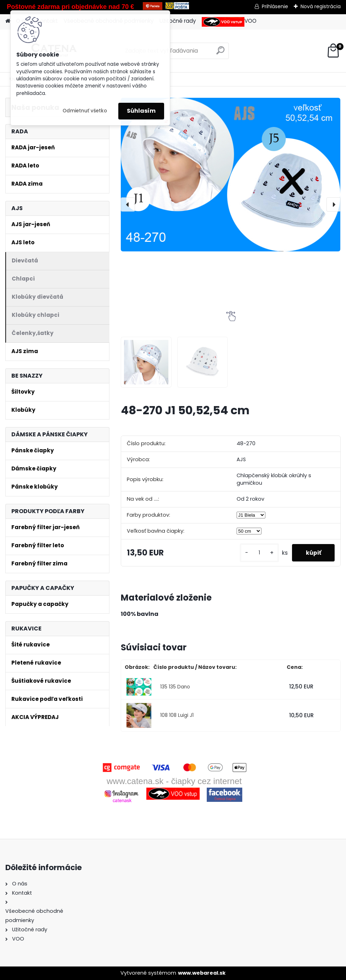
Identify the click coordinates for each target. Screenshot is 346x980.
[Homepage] (8, 21)
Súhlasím (141, 111)
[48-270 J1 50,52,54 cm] (231, 175)
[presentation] (128, 204)
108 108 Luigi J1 (177, 715)
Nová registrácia (321, 6)
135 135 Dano (175, 687)
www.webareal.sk (202, 973)
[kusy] (258, 553)
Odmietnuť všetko (85, 111)
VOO (229, 22)
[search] (220, 53)
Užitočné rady (178, 21)
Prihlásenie (275, 6)
